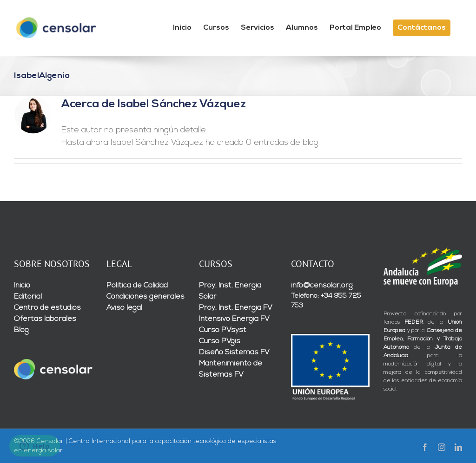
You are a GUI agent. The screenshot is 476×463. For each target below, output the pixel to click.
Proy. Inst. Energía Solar (230, 291)
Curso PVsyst (223, 330)
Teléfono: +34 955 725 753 (326, 301)
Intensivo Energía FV (234, 319)
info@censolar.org (322, 286)
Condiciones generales (145, 297)
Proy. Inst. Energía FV (236, 308)
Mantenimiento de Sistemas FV (231, 369)
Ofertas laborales (45, 319)
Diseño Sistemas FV (234, 352)
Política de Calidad (137, 286)
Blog (21, 330)
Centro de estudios (47, 308)
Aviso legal (124, 308)
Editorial (28, 297)
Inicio (22, 286)
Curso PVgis (220, 341)
